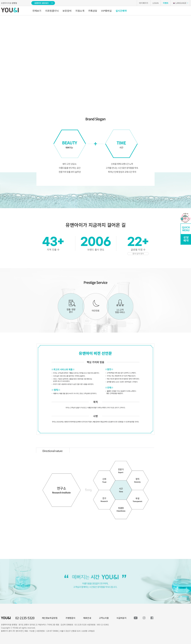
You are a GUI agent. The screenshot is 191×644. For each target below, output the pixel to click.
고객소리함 (104, 618)
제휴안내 (87, 618)
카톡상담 (93, 11)
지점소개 (80, 11)
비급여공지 (122, 618)
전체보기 (37, 11)
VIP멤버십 (106, 11)
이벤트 (166, 3)
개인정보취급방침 (50, 618)
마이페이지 (144, 3)
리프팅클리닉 (52, 11)
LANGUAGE (179, 3)
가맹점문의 (70, 618)
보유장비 (67, 11)
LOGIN (156, 3)
